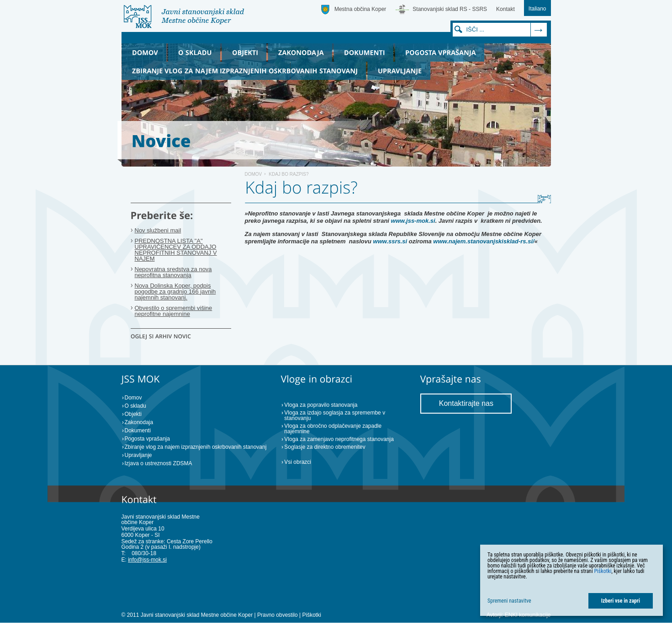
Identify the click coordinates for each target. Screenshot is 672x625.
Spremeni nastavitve (509, 601)
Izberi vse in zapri (621, 601)
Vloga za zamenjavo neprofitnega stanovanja (339, 439)
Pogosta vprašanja (147, 439)
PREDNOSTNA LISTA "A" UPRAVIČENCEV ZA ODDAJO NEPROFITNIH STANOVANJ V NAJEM (176, 250)
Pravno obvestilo (278, 615)
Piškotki (311, 615)
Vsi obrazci (298, 462)
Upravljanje (138, 455)
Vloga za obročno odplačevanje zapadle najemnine (333, 429)
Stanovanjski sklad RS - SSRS (450, 9)
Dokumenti (138, 431)
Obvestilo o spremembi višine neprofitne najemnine (174, 311)
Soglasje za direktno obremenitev (325, 447)
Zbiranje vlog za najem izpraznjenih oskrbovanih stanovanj (196, 447)
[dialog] (571, 580)
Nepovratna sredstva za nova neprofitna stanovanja (173, 272)
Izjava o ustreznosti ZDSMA (159, 463)
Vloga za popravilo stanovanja (321, 405)
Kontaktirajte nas (466, 403)
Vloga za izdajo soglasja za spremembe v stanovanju (335, 415)
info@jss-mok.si (147, 560)
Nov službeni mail (158, 230)
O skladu (135, 406)
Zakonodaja (139, 422)
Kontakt (505, 9)
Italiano (537, 9)
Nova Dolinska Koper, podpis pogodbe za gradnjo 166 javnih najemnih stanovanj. (175, 291)
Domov (254, 174)
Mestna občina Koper (360, 9)
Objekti (133, 414)
